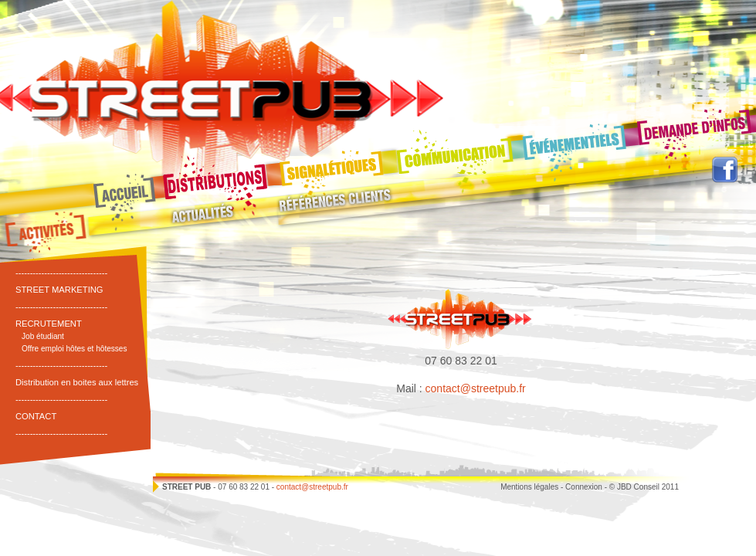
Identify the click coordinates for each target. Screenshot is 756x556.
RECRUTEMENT (49, 324)
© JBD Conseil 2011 (644, 487)
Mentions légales (529, 487)
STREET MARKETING (59, 290)
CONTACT (36, 416)
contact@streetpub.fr (476, 388)
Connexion (584, 487)
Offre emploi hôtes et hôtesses (75, 349)
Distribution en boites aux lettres (77, 382)
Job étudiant (43, 336)
